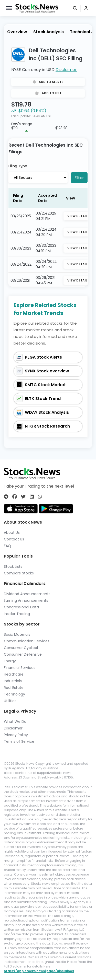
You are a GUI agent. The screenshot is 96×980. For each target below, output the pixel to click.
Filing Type (18, 166)
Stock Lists (13, 566)
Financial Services (20, 668)
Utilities (10, 701)
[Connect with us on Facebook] (15, 497)
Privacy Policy (16, 735)
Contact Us (14, 539)
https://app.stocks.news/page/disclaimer (39, 971)
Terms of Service (19, 741)
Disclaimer (66, 70)
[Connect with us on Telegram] (6, 497)
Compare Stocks (19, 573)
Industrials (13, 681)
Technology (14, 694)
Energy (10, 661)
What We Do (15, 722)
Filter (79, 178)
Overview (17, 32)
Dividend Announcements (27, 594)
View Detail (77, 216)
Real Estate (14, 688)
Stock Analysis (49, 32)
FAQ (7, 546)
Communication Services (27, 641)
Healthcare (14, 674)
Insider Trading (17, 614)
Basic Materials (17, 634)
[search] (76, 8)
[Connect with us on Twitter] (23, 497)
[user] (86, 8)
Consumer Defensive (23, 654)
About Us (12, 533)
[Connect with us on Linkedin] (32, 497)
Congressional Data (21, 607)
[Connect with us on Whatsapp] (40, 497)
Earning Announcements (26, 600)
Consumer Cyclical (21, 648)
